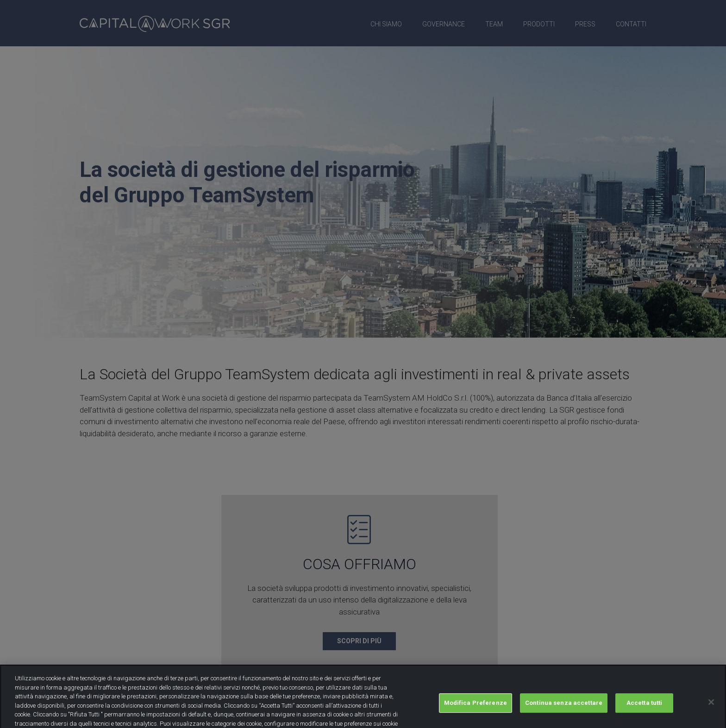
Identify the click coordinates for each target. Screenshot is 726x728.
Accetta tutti (645, 708)
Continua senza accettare (564, 708)
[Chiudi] (711, 707)
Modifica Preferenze (476, 708)
